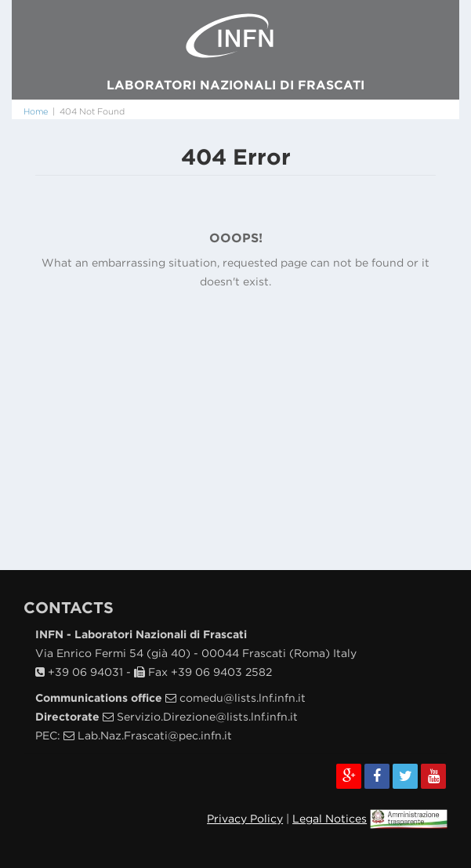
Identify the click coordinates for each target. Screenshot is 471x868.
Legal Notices (330, 819)
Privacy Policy (245, 819)
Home (36, 111)
